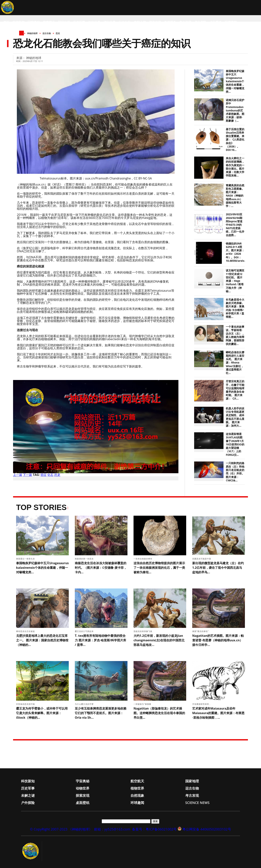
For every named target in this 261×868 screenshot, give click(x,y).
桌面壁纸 (216, 22)
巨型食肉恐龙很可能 (26, 704)
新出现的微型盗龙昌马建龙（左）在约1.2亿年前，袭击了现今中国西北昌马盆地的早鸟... (218, 568)
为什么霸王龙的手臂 (85, 704)
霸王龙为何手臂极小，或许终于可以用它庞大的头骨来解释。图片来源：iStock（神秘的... (42, 713)
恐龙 (57, 475)
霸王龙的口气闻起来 (85, 631)
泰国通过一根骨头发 (26, 559)
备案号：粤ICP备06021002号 (154, 829)
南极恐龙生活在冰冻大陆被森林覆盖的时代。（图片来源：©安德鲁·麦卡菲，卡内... (101, 568)
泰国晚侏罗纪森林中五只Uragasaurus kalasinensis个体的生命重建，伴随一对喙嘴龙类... (235, 81)
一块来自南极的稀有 (143, 559)
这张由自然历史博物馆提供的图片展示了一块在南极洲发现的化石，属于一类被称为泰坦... (159, 568)
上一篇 (18, 475)
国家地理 (64, 22)
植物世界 (109, 22)
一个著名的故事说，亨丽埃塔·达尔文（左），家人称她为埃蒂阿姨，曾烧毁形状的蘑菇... (235, 335)
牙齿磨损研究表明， (202, 704)
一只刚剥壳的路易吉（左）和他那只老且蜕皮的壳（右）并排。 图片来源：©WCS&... (235, 472)
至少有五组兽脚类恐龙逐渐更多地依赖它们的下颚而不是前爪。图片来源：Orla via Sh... (101, 713)
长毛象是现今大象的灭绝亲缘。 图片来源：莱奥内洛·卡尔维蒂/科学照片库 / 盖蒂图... (235, 308)
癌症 (44, 475)
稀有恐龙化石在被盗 (26, 631)
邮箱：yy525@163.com (112, 829)
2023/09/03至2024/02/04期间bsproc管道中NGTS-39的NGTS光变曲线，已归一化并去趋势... (235, 225)
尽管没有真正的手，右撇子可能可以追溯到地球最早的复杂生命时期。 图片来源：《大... (235, 390)
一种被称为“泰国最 (143, 704)
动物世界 (94, 22)
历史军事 (79, 22)
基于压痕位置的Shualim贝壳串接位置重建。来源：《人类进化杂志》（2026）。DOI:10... (235, 140)
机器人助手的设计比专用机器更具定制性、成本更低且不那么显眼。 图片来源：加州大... (235, 417)
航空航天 (49, 22)
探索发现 (155, 22)
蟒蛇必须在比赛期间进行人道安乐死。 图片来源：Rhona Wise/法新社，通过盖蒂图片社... (235, 363)
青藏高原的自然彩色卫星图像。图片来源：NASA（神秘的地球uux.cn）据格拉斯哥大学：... (235, 196)
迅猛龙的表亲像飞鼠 (143, 631)
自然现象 (170, 22)
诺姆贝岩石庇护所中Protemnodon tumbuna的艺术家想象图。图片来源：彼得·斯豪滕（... (235, 110)
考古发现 (185, 22)
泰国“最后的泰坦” (201, 631)
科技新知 (19, 22)
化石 (50, 475)
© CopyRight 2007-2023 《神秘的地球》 (61, 829)
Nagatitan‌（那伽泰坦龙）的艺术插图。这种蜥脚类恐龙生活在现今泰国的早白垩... (159, 713)
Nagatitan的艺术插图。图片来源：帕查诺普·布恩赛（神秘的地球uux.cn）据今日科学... (218, 640)
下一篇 (27, 475)
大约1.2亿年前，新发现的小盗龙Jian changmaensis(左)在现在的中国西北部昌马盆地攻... (159, 640)
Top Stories (41, 507)
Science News (14, 37)
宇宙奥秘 (34, 22)
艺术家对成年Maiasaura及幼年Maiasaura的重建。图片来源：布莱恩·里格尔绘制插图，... (218, 713)
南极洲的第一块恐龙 (85, 559)
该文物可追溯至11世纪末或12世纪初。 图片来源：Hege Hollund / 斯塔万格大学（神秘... (235, 281)
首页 (6, 22)
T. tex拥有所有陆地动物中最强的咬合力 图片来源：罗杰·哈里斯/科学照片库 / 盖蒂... (100, 640)
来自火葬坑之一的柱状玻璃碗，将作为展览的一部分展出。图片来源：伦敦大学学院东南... (235, 167)
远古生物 (125, 22)
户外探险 (200, 22)
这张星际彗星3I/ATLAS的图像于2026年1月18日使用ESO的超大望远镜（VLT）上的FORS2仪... (235, 444)
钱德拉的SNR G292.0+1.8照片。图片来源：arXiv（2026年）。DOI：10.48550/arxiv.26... (238, 252)
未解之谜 (140, 22)
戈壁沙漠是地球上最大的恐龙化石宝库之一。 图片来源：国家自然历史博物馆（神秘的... (42, 640)
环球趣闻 (231, 22)
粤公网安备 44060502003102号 (207, 829)
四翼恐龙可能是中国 (202, 559)
